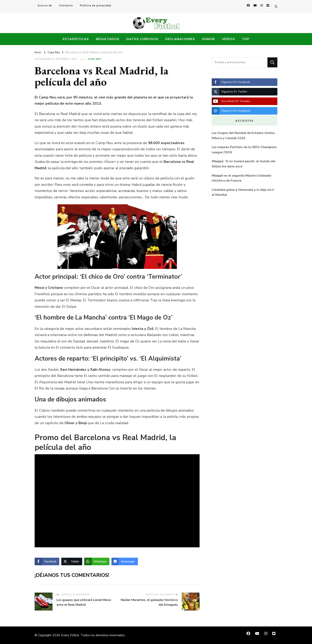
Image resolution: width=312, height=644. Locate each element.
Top (246, 39)
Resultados (108, 39)
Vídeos (228, 39)
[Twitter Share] (72, 561)
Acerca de (45, 6)
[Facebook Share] (47, 561)
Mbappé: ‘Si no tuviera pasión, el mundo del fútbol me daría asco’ (244, 164)
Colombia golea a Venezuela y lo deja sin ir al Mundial (243, 192)
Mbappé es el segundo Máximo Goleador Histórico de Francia (242, 178)
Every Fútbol (70, 635)
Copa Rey (94, 59)
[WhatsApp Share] (97, 561)
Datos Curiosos (142, 39)
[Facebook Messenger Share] (125, 561)
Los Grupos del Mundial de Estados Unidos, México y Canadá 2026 (244, 136)
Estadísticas (76, 39)
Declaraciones (180, 39)
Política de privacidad (95, 6)
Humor (208, 39)
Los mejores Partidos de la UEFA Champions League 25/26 (244, 150)
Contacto (66, 6)
